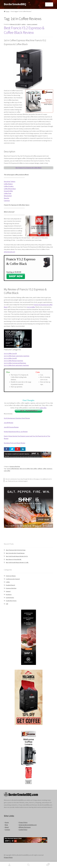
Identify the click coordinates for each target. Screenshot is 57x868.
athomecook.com (9, 252)
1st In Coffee (31, 307)
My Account (9, 865)
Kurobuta (9, 595)
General (8, 591)
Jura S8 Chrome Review (11, 427)
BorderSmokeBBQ (15, 4)
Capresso (7, 201)
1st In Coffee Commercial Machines (15, 363)
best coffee (34, 469)
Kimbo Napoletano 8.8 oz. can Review (16, 432)
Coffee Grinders (9, 186)
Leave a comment (32, 24)
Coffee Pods (8, 193)
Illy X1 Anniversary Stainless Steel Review (17, 418)
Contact (7, 830)
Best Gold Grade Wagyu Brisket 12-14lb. (17, 562)
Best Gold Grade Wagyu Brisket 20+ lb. (17, 556)
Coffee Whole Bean (10, 189)
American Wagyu (11, 576)
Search (28, 865)
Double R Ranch (11, 585)
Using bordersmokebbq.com (28, 825)
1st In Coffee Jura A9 (10, 358)
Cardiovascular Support (13, 579)
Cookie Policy (23, 830)
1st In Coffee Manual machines (13, 361)
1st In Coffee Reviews (13, 469)
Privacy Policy (23, 822)
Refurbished (8, 196)
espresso (49, 469)
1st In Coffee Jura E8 (10, 353)
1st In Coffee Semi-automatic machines (16, 365)
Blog (6, 825)
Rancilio (6, 198)
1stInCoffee (43, 408)
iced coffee (7, 471)
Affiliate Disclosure (25, 827)
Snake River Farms (11, 601)
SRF (7, 604)
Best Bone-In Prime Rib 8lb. (14, 559)
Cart (44, 864)
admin (24, 24)
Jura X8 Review (9, 423)
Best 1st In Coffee (25, 469)
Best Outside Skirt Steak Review (15, 553)
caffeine (40, 469)
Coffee (8, 582)
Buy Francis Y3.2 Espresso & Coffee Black (28, 168)
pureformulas (10, 598)
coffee (44, 469)
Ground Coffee (8, 191)
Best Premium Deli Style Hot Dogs (16, 550)
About (7, 827)
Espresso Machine (15, 466)
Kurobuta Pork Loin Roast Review (15, 443)
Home (8, 11)
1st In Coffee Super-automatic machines (17, 356)
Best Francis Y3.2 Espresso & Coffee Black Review (24, 30)
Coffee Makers (8, 184)
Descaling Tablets (10, 181)
